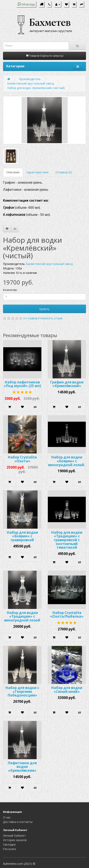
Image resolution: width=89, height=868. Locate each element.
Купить (44, 309)
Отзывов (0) (64, 172)
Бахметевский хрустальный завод (31, 83)
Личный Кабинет (14, 836)
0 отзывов (30, 318)
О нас (7, 817)
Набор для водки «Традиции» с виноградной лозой (22, 616)
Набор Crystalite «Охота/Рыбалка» (67, 615)
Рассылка (9, 849)
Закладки (9, 844)
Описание (13, 172)
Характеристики (37, 172)
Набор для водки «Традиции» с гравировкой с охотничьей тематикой (67, 540)
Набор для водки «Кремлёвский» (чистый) (36, 88)
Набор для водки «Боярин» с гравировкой (22, 536)
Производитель (30, 79)
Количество (10, 290)
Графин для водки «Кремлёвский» (67, 384)
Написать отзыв (51, 318)
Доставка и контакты (18, 822)
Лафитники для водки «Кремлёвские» (22, 767)
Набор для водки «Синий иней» (67, 690)
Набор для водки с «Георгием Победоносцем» (22, 691)
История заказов (15, 840)
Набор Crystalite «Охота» (22, 459)
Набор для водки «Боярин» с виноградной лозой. (67, 461)
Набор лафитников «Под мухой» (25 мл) (22, 384)
